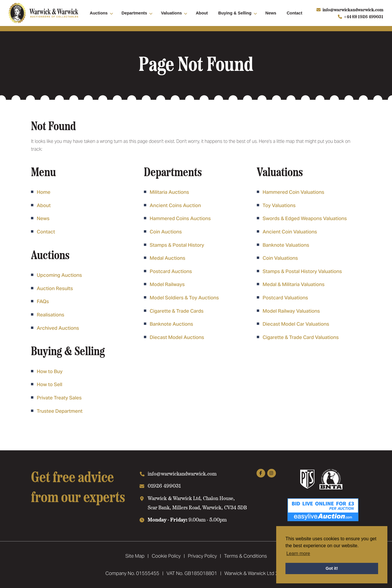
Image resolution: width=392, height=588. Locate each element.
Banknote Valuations (286, 245)
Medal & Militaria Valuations (294, 284)
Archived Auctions (58, 328)
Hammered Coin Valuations (293, 192)
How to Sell (50, 384)
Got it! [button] (332, 568)
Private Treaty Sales (59, 398)
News (271, 13)
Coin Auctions (166, 232)
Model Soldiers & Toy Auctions (184, 298)
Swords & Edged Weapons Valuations (305, 218)
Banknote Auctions (171, 324)
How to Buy (50, 371)
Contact (294, 13)
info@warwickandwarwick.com (353, 10)
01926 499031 (164, 485)
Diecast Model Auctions (177, 337)
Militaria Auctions (169, 192)
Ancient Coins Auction (175, 205)
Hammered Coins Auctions (180, 218)
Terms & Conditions (246, 556)
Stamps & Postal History (177, 245)
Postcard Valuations (285, 298)
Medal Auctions (167, 258)
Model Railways (167, 284)
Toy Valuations (279, 205)
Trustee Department (60, 411)
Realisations (51, 315)
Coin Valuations (280, 258)
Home (44, 192)
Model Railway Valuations (291, 311)
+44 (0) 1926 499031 (364, 16)
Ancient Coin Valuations (290, 232)
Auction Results (55, 288)
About (202, 13)
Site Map (135, 556)
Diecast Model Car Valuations (296, 324)
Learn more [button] (298, 553)
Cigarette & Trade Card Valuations (301, 337)
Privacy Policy (202, 556)
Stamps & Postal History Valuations (302, 271)
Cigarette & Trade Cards (177, 311)
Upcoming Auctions (59, 275)
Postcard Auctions (171, 271)
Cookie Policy (166, 556)
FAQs (43, 301)
